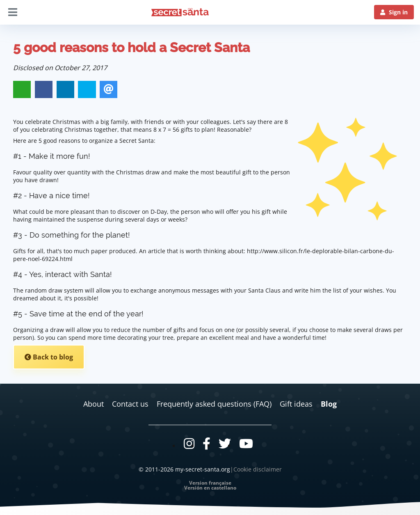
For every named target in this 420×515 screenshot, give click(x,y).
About (94, 404)
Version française (210, 483)
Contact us (130, 404)
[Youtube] (246, 443)
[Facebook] (207, 443)
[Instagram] (189, 443)
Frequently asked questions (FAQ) (214, 404)
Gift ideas (296, 404)
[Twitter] (225, 443)
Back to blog (49, 357)
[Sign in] (394, 12)
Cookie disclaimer (258, 469)
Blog (329, 404)
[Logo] (180, 12)
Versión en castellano (210, 488)
